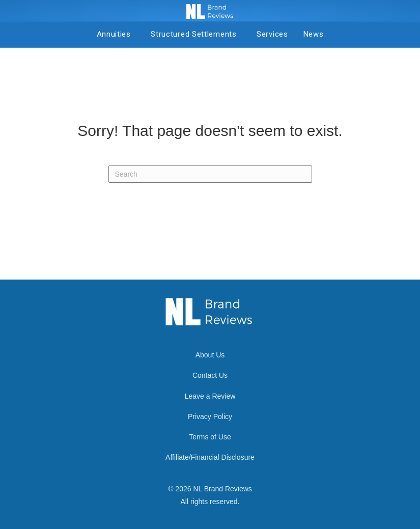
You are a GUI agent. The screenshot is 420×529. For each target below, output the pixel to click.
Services (272, 34)
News (314, 34)
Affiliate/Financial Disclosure (210, 457)
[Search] (210, 174)
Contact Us (210, 375)
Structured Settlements (196, 34)
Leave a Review (210, 396)
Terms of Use (210, 437)
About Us (210, 355)
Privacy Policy (210, 416)
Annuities (116, 34)
